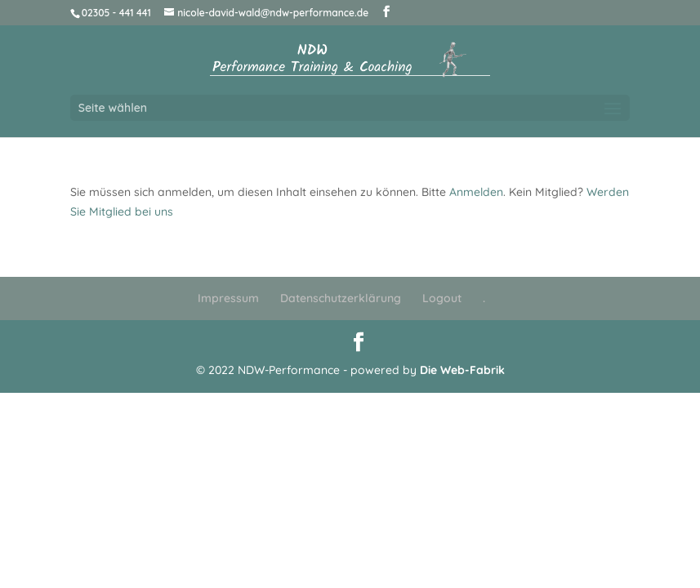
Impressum (228, 298)
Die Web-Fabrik (462, 370)
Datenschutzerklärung (341, 298)
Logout (442, 298)
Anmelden (476, 192)
